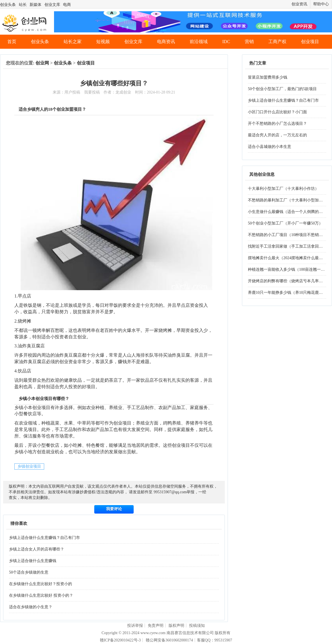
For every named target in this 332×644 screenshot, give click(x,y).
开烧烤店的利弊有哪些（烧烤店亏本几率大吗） (289, 281)
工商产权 (277, 42)
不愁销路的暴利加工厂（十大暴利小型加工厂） (289, 200)
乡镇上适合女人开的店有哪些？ (37, 549)
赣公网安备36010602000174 (169, 640)
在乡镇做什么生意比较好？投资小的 (41, 584)
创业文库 (52, 5)
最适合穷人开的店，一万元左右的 (277, 135)
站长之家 (73, 42)
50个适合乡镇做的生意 (29, 572)
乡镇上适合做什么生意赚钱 (33, 561)
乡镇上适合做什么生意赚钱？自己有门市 (44, 538)
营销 (249, 42)
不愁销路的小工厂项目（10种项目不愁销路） (287, 235)
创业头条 (8, 5)
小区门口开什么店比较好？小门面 (277, 112)
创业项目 (310, 42)
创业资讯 (299, 4)
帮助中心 (321, 4)
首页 (12, 42)
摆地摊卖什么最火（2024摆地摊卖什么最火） (287, 258)
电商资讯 (166, 42)
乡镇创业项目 (29, 466)
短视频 (103, 42)
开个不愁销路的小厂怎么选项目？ (277, 124)
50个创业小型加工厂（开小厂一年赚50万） (285, 223)
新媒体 (35, 5)
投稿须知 (197, 626)
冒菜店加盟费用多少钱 (268, 77)
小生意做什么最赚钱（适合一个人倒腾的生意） (289, 212)
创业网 (42, 63)
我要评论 (114, 509)
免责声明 (156, 626)
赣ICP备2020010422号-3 (120, 640)
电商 (67, 5)
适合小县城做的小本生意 (270, 147)
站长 (23, 5)
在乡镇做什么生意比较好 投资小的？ (41, 595)
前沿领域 (199, 42)
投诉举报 (135, 626)
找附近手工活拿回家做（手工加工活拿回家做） (289, 246)
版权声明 (176, 626)
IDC (226, 42)
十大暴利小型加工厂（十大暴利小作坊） (283, 189)
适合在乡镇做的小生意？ (31, 607)
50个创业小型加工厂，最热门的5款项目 (282, 89)
